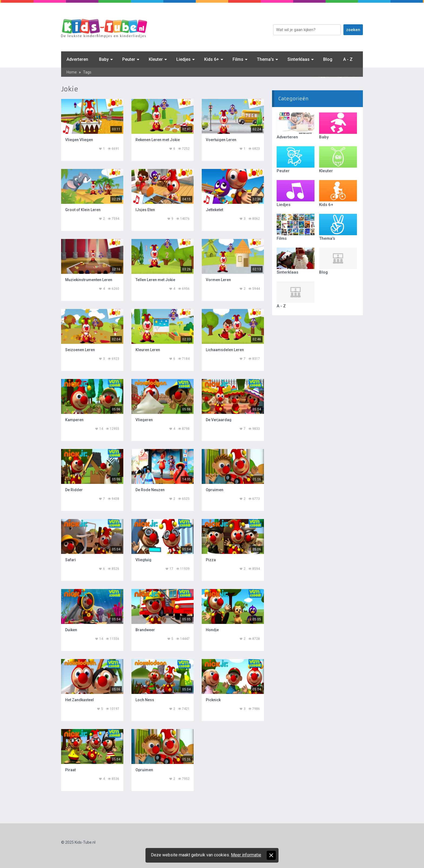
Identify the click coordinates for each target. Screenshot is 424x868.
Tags (87, 72)
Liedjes (183, 59)
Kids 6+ (212, 59)
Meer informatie (246, 855)
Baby (104, 59)
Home (72, 72)
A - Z (348, 59)
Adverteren (77, 59)
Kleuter (156, 59)
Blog (328, 59)
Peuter (129, 59)
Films (238, 59)
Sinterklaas (299, 59)
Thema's (265, 59)
